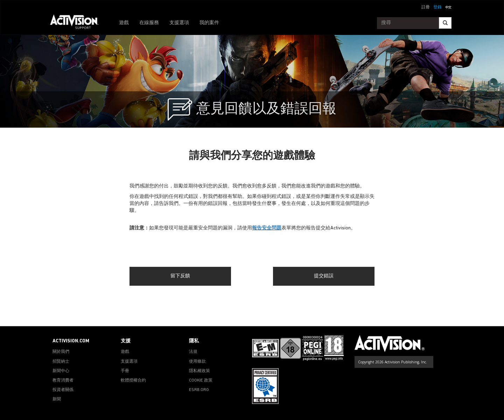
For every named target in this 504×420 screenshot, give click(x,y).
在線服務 (149, 23)
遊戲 (124, 23)
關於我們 (61, 352)
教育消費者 (63, 380)
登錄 (437, 7)
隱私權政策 (199, 371)
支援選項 (179, 23)
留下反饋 (180, 276)
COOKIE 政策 (201, 380)
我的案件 (209, 23)
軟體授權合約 (133, 380)
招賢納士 (61, 362)
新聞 (57, 399)
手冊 (125, 371)
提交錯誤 (324, 276)
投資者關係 (63, 390)
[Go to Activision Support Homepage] (78, 23)
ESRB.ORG (199, 390)
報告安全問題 (267, 228)
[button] (448, 7)
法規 (193, 352)
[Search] (445, 23)
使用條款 (197, 362)
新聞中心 (61, 371)
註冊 (426, 7)
